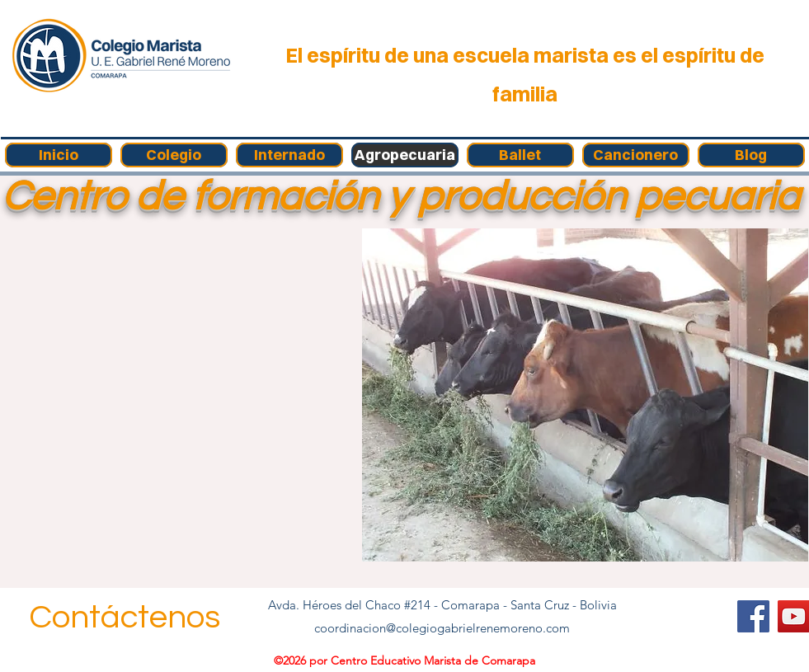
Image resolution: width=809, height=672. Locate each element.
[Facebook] (753, 616)
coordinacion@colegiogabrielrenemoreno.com (442, 628)
